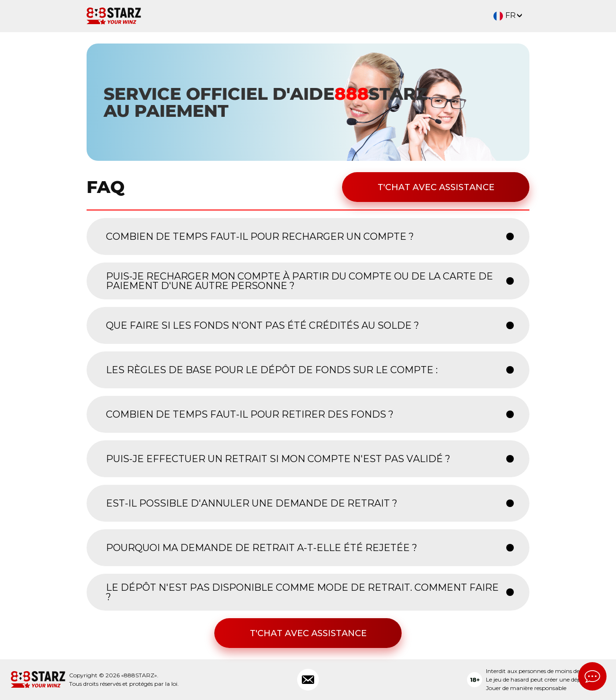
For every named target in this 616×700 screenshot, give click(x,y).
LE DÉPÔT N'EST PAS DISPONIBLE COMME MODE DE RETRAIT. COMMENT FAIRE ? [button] (302, 592)
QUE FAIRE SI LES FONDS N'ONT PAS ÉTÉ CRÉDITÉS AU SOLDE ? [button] (263, 325)
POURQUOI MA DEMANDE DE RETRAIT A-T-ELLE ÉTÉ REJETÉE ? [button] (262, 548)
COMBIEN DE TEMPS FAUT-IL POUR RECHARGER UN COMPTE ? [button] (260, 236)
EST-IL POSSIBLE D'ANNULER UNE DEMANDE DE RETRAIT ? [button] (252, 503)
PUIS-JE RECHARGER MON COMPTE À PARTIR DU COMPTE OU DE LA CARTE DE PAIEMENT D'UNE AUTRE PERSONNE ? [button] (299, 281)
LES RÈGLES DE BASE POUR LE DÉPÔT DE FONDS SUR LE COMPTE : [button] (272, 370)
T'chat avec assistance (436, 187)
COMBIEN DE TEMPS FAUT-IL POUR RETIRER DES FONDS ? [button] (250, 414)
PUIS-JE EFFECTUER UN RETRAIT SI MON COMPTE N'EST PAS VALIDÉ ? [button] (278, 459)
